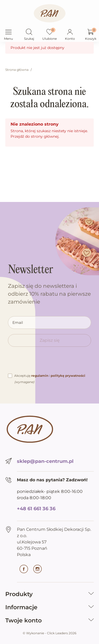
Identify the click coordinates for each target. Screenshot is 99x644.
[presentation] (48, 362)
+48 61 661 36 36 (36, 509)
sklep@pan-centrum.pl (45, 461)
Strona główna (17, 70)
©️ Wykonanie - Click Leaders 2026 (49, 633)
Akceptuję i (50, 379)
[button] (29, 32)
